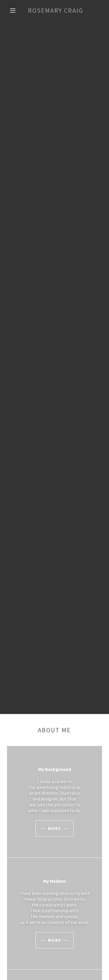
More (54, 828)
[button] (13, 10)
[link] (56, 10)
